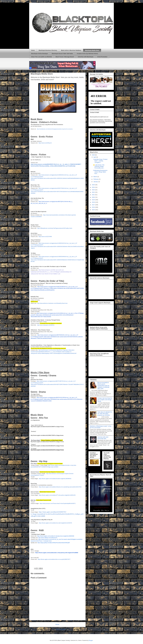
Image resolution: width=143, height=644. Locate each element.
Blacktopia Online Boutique (40, 54)
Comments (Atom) (61, 629)
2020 (94, 197)
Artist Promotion (102, 57)
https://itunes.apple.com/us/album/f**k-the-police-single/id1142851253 (57, 495)
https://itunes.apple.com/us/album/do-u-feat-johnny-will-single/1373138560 (57, 553)
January (96, 182)
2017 (94, 205)
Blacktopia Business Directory (48, 50)
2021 (94, 195)
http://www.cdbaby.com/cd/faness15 (48, 538)
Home (33, 50)
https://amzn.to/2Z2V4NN (45, 237)
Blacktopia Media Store (92, 50)
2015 (94, 210)
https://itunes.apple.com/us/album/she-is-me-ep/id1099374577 (54, 559)
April (95, 157)
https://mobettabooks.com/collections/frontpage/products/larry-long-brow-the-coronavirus (55, 129)
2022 (94, 192)
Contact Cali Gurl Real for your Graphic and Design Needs (105, 400)
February (96, 179)
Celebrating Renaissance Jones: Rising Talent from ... (100, 172)
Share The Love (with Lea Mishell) (41, 57)
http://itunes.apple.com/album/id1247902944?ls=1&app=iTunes (47, 442)
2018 (94, 202)
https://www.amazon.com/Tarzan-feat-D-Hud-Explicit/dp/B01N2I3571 (58, 503)
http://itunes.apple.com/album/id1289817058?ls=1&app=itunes (47, 435)
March (95, 177)
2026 (94, 155)
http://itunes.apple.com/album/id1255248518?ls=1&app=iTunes (47, 446)
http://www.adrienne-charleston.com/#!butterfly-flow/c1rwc (52, 303)
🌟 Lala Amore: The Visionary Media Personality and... (99, 166)
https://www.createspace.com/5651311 (46, 325)
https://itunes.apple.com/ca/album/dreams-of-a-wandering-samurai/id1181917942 (60, 487)
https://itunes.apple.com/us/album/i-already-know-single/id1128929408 (56, 536)
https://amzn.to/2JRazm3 (45, 143)
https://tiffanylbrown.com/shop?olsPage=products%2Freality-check (55, 228)
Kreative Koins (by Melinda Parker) (87, 54)
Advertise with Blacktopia (86, 57)
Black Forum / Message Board (65, 57)
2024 (94, 187)
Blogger (91, 640)
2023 (94, 190)
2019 (94, 200)
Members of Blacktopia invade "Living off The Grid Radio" (101, 427)
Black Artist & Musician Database (71, 50)
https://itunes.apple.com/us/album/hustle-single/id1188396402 (55, 479)
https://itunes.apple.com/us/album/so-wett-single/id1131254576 (55, 523)
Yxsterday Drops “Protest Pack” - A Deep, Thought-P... (100, 161)
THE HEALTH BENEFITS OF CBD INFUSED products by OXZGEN (105, 414)
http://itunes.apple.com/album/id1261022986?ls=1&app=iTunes (47, 427)
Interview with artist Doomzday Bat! (103, 438)
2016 (94, 207)
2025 (94, 185)
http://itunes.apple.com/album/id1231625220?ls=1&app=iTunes (47, 450)
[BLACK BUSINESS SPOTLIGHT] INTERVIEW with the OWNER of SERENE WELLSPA (103, 386)
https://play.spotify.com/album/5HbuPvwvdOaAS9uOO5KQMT (54, 543)
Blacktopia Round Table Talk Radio (62, 54)
